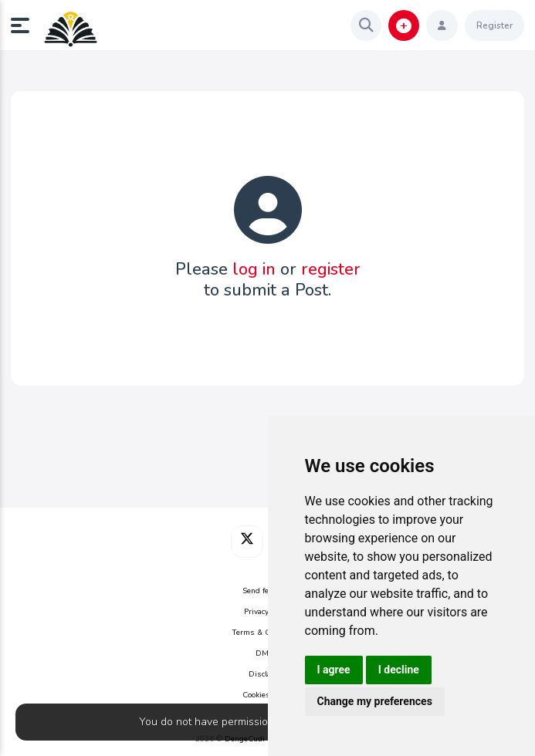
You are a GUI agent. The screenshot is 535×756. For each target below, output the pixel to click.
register (331, 269)
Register (494, 25)
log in (254, 269)
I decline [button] (399, 670)
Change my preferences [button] (375, 701)
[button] (26, 25)
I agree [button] (334, 670)
